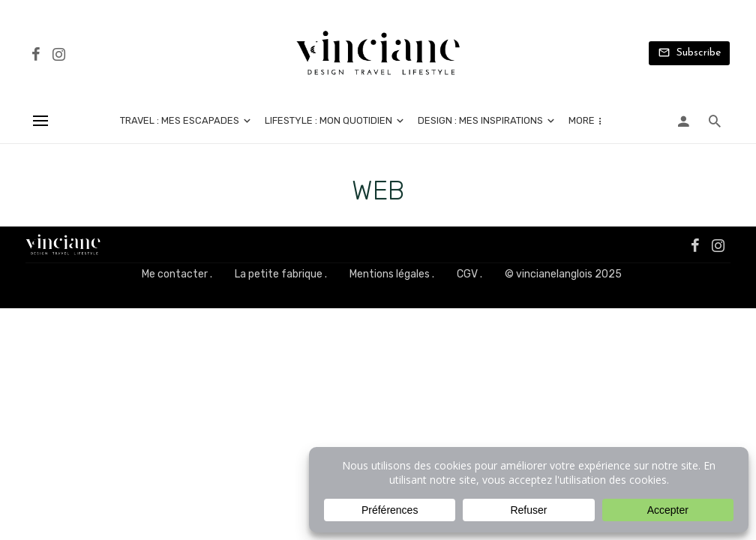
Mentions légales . (392, 274)
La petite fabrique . (281, 274)
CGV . (469, 274)
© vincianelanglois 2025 (563, 274)
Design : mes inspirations (480, 120)
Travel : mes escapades (180, 120)
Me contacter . (177, 274)
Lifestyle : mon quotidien (328, 120)
